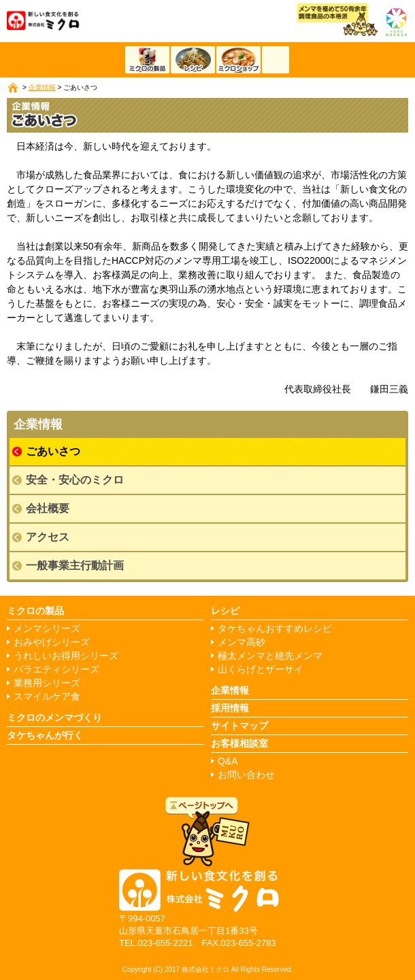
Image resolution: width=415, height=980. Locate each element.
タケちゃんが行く (45, 735)
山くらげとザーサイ (261, 670)
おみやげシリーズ (52, 642)
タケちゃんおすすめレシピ (275, 629)
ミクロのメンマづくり (54, 717)
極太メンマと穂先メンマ (270, 656)
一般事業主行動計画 (75, 565)
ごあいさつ (53, 451)
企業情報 (42, 87)
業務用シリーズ (47, 683)
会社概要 (48, 508)
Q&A (228, 761)
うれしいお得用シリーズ (66, 656)
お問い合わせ (246, 775)
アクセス (48, 537)
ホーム (13, 88)
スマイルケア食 (47, 697)
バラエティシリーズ (56, 670)
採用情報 (230, 708)
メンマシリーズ (47, 629)
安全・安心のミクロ (75, 480)
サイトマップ (239, 726)
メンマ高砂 (242, 642)
